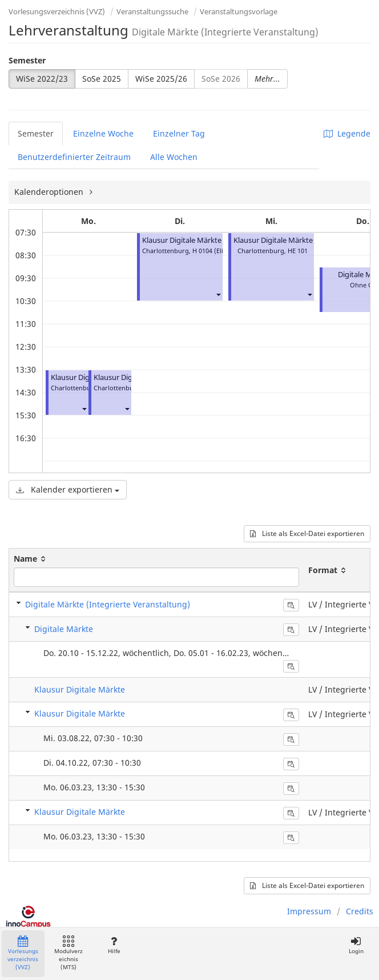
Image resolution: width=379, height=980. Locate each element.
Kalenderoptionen (50, 192)
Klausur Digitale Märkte (182, 240)
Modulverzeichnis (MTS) (68, 953)
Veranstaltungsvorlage (239, 11)
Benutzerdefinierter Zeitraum (74, 157)
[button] (84, 408)
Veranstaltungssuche (152, 11)
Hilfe (114, 945)
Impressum (309, 911)
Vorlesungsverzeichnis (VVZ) (57, 11)
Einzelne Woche (103, 133)
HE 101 (298, 251)
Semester (27, 60)
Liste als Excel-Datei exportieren (307, 533)
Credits (360, 911)
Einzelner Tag (179, 133)
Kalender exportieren (68, 489)
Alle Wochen (174, 157)
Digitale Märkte (64, 629)
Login (356, 945)
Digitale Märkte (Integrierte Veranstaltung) (108, 604)
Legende (347, 133)
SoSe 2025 (102, 79)
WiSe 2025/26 (161, 79)
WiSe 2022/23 (42, 79)
